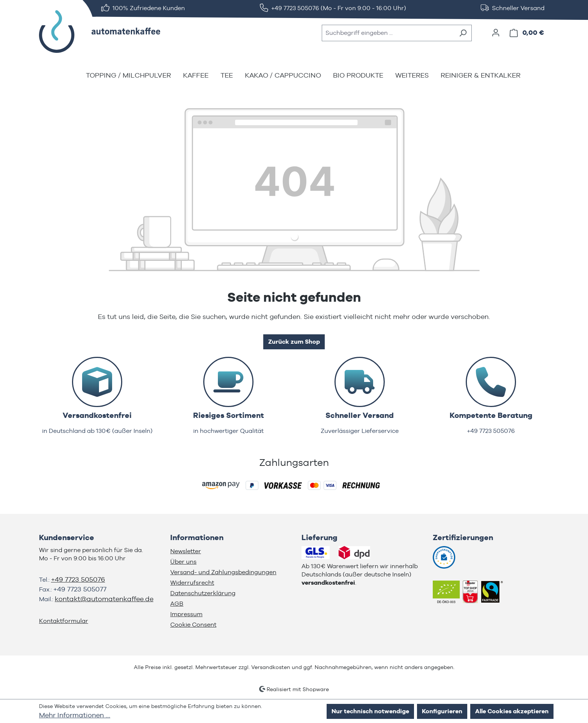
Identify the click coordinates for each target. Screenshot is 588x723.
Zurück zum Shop (294, 342)
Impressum (186, 614)
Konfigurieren (442, 711)
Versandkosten (271, 667)
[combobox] (388, 33)
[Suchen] (463, 33)
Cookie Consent (193, 625)
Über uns (183, 562)
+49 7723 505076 (78, 579)
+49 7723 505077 (80, 589)
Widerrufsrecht (192, 583)
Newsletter (186, 551)
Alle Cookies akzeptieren (512, 711)
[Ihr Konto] (496, 33)
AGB (177, 604)
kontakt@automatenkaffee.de (104, 599)
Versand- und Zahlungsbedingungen (223, 572)
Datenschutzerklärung (203, 593)
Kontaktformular (64, 621)
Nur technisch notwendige (370, 711)
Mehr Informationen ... (75, 715)
